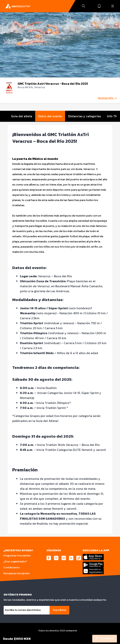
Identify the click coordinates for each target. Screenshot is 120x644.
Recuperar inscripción (17, 573)
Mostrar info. (107, 98)
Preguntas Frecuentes (17, 556)
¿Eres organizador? (15, 562)
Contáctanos (12, 567)
